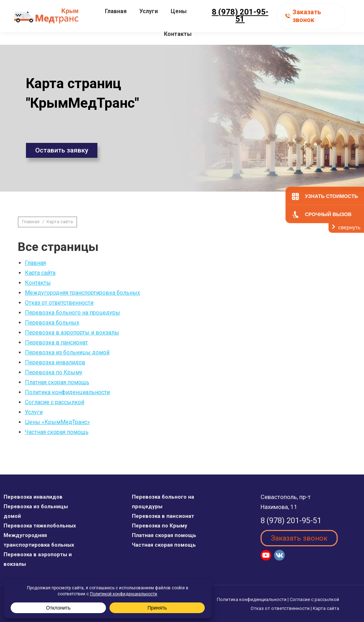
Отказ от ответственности (59, 303)
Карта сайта (40, 273)
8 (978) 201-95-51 (240, 28)
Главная (35, 263)
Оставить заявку (62, 150)
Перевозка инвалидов (55, 362)
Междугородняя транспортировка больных (82, 293)
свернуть (349, 227)
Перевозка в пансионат (56, 342)
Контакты (38, 283)
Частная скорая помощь (57, 432)
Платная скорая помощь (57, 382)
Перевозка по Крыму (54, 372)
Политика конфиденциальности (67, 392)
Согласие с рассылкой (55, 402)
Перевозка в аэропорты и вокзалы (72, 333)
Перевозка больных (52, 323)
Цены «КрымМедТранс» (57, 422)
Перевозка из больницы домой (67, 352)
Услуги (34, 412)
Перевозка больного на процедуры (73, 313)
